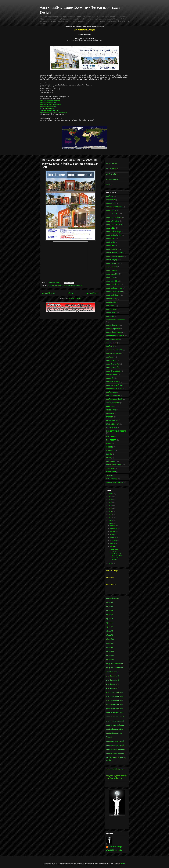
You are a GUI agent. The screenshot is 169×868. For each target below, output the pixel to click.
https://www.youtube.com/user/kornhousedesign (53, 112)
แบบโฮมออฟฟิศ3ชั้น (113, 403)
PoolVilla (109, 454)
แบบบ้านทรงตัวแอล (113, 263)
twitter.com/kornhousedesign (48, 107)
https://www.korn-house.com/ (48, 103)
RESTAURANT (111, 461)
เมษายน (113, 534)
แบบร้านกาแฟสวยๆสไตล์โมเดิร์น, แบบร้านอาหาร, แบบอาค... (116, 555)
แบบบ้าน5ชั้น (111, 246)
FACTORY (110, 417)
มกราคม (113, 526)
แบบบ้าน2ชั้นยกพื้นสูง (113, 232)
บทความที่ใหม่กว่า (48, 293)
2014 (111, 503)
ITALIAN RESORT (112, 424)
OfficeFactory (111, 451)
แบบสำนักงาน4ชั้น (112, 368)
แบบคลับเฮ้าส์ (111, 203)
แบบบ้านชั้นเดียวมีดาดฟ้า (115, 253)
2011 (111, 494)
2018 (111, 514)
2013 (111, 500)
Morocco (109, 444)
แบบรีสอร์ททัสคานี (112, 325)
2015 (111, 506)
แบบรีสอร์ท (110, 316)
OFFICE (109, 447)
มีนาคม (113, 532)
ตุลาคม (113, 546)
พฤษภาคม (114, 538)
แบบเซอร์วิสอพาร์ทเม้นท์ (114, 207)
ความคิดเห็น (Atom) (75, 298)
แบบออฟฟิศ (110, 378)
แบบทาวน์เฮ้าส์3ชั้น (113, 221)
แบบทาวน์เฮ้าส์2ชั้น (113, 214)
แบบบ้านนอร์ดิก (111, 270)
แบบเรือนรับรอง (112, 343)
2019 (111, 517)
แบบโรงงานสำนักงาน (114, 353)
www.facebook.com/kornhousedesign (50, 104)
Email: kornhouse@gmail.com (49, 110)
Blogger (122, 864)
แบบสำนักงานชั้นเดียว (114, 371)
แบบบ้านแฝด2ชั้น (112, 281)
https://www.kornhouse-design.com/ (50, 101)
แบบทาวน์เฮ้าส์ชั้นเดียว (114, 224)
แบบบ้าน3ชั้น (111, 239)
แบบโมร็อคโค (111, 306)
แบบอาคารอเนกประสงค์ (75, 286)
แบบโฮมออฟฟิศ (112, 392)
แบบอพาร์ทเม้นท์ (112, 375)
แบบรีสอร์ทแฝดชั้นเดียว (114, 332)
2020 (111, 520)
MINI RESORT (111, 440)
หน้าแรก (71, 293)
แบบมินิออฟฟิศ (111, 302)
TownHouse (110, 468)
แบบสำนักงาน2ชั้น (112, 364)
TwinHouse (110, 475)
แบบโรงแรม (110, 357)
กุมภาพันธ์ (114, 529)
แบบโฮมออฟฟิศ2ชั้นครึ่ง (114, 399)
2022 (111, 563)
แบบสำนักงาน (111, 361)
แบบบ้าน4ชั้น (111, 242)
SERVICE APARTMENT (114, 465)
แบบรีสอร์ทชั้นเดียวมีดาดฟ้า (116, 320)
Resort (108, 458)
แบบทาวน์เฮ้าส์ (111, 210)
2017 (111, 511)
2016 (111, 508)
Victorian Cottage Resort (114, 482)
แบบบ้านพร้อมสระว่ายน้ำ (115, 288)
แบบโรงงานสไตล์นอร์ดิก (114, 350)
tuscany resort (111, 472)
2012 (111, 497)
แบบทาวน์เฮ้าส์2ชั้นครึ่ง (114, 217)
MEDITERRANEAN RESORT (116, 431)
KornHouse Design (115, 847)
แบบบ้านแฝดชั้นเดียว (113, 285)
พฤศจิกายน (114, 549)
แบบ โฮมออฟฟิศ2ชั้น (113, 396)
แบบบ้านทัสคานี (112, 267)
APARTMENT (111, 406)
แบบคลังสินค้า (111, 200)
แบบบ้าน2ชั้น (111, 228)
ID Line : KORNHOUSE (47, 108)
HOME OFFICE (111, 420)
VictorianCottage (112, 479)
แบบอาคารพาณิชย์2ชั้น (114, 385)
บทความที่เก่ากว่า (93, 293)
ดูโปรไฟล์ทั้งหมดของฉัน (114, 850)
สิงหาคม (113, 543)
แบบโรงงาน (110, 346)
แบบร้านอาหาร (62, 286)
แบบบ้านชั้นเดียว (112, 249)
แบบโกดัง (109, 196)
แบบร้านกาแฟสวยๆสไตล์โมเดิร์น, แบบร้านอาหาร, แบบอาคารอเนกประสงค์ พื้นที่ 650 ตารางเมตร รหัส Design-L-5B (70, 164)
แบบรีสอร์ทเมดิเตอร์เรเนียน (115, 336)
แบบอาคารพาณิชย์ (113, 382)
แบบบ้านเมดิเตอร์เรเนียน (115, 292)
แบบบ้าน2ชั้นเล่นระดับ (114, 235)
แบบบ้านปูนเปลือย (112, 274)
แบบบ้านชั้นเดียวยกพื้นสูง (115, 256)
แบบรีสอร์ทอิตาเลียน (113, 339)
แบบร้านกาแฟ (52, 286)
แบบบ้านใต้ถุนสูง (112, 260)
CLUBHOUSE (111, 410)
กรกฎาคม (114, 540)
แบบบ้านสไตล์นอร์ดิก (113, 295)
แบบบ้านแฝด (111, 277)
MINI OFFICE (111, 436)
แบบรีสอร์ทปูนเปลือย (113, 329)
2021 (111, 523)
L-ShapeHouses (112, 428)
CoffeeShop (110, 413)
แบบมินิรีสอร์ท (111, 299)
